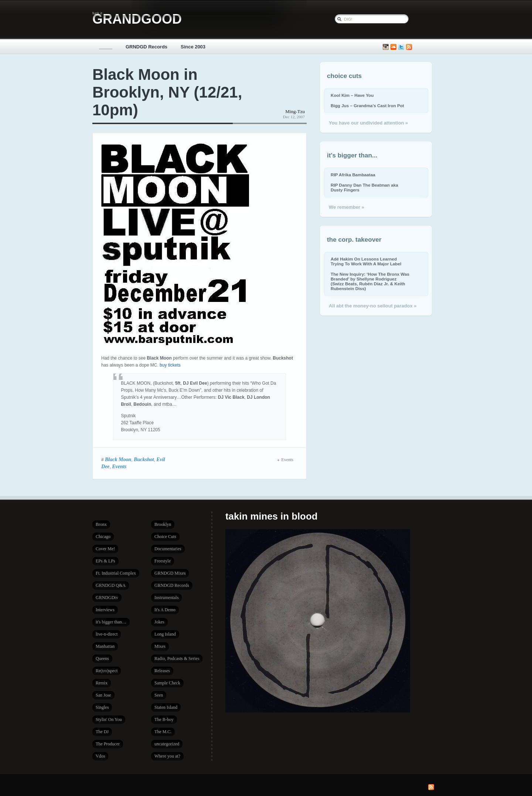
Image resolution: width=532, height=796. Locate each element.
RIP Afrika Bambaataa (353, 175)
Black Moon (118, 459)
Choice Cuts (165, 537)
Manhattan (105, 646)
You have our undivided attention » (368, 123)
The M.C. (163, 732)
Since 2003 (193, 47)
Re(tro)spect (107, 671)
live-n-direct (107, 634)
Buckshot (144, 459)
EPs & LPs (105, 561)
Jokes (159, 622)
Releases (162, 671)
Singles (102, 707)
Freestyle (163, 561)
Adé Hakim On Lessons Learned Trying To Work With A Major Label (366, 261)
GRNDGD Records (146, 47)
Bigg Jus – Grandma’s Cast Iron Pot (367, 106)
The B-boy (164, 720)
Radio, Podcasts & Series (177, 659)
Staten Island (166, 707)
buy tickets (170, 365)
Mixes (160, 646)
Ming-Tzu (295, 111)
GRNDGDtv (107, 598)
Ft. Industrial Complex (116, 573)
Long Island (165, 634)
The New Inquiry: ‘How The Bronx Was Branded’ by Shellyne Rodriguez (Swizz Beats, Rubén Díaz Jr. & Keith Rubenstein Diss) (370, 281)
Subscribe (409, 47)
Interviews (105, 610)
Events (119, 466)
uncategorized (167, 744)
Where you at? (167, 756)
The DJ (102, 732)
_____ (106, 47)
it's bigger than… (111, 622)
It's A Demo (165, 610)
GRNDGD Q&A (111, 585)
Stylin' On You (109, 720)
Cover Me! (105, 549)
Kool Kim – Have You (352, 95)
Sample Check (167, 683)
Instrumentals (166, 598)
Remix (102, 683)
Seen (159, 695)
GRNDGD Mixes (170, 573)
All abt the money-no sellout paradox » (373, 306)
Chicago (103, 537)
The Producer (108, 744)
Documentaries (168, 549)
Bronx (101, 524)
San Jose (103, 695)
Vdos (100, 756)
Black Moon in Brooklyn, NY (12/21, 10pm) (167, 92)
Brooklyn (163, 524)
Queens (102, 659)
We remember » (347, 207)
